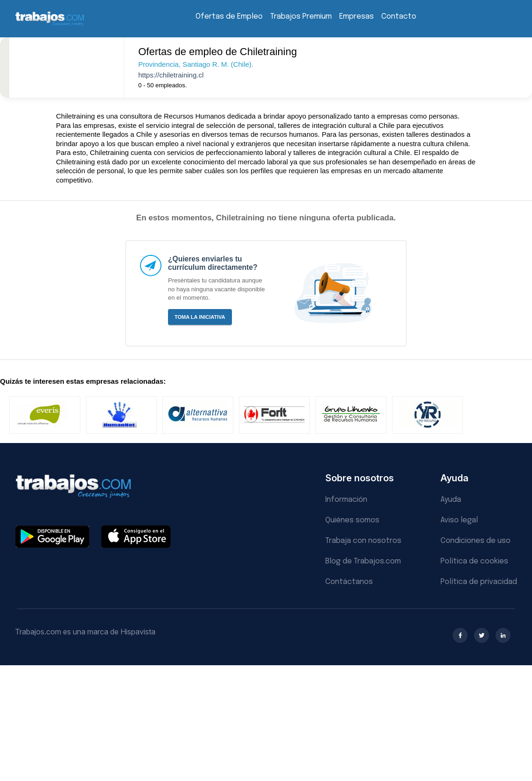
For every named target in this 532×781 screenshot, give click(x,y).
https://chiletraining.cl (171, 75)
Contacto (399, 17)
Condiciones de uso (476, 541)
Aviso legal (459, 520)
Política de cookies (474, 561)
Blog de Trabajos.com (363, 561)
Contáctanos (349, 582)
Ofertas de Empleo (229, 17)
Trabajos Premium (301, 17)
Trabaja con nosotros (363, 541)
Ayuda (451, 500)
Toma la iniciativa (200, 317)
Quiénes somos (352, 520)
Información (346, 500)
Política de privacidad (479, 582)
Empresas (357, 17)
